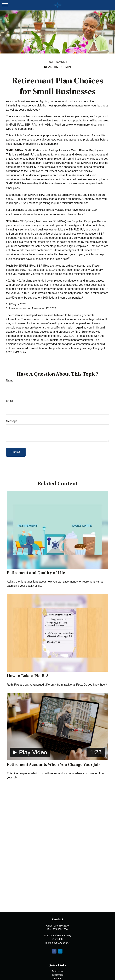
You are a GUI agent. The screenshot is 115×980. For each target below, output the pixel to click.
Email (9, 401)
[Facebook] (54, 951)
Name (10, 381)
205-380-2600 (61, 926)
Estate (57, 978)
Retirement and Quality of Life (36, 573)
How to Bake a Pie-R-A (28, 676)
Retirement (57, 971)
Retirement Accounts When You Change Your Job (53, 765)
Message (12, 421)
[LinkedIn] (60, 951)
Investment (57, 975)
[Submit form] (16, 452)
